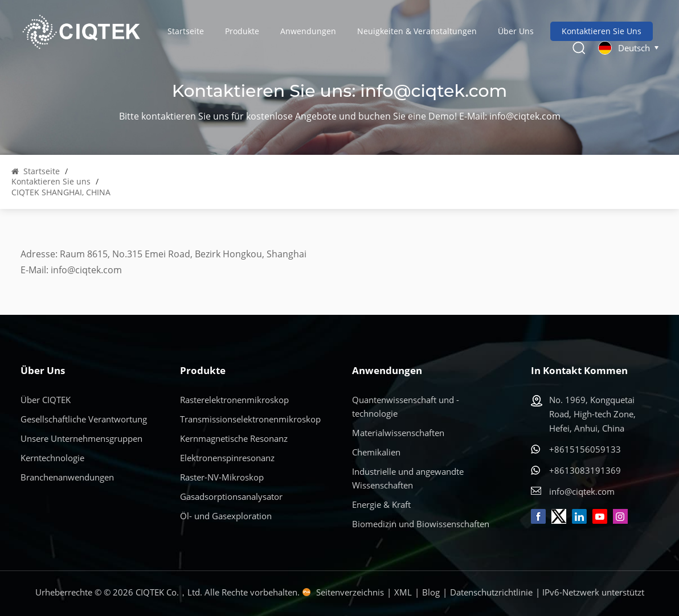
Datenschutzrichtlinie (491, 592)
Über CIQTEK (46, 400)
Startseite (186, 31)
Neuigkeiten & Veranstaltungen (417, 31)
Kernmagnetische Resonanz (234, 438)
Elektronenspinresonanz (227, 458)
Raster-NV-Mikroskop (222, 477)
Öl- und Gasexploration (226, 516)
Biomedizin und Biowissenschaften (421, 524)
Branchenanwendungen (67, 477)
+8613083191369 (585, 470)
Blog (431, 592)
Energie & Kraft (381, 504)
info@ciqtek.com (433, 91)
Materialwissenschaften (398, 433)
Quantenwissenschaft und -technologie (406, 406)
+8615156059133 (585, 449)
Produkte (242, 31)
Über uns (516, 31)
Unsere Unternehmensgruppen (81, 438)
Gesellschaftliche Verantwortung (84, 419)
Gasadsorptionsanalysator (231, 496)
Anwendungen (308, 31)
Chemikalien (376, 452)
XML (403, 592)
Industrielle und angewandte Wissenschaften (408, 478)
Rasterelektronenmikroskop (234, 400)
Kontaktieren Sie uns (602, 31)
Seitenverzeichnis (350, 592)
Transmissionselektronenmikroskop (250, 419)
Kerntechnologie (52, 458)
